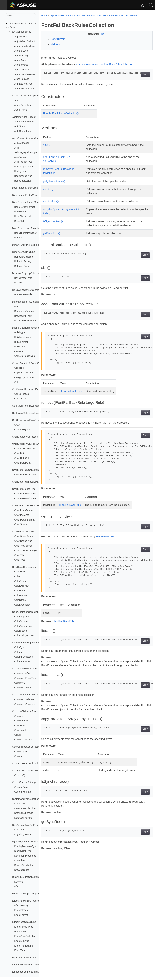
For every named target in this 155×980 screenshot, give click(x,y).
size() (46, 145)
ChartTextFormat (23, 546)
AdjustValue (21, 37)
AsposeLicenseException (25, 96)
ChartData (20, 453)
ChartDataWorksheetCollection (28, 505)
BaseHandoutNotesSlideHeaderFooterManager (37, 188)
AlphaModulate (22, 70)
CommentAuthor (23, 688)
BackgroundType (23, 176)
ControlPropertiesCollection (26, 747)
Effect (17, 886)
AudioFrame (21, 110)
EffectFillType (21, 910)
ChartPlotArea (22, 515)
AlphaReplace (22, 79)
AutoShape (20, 126)
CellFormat (20, 399)
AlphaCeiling (21, 55)
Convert (18, 756)
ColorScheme (21, 621)
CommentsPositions (25, 704)
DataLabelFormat (23, 813)
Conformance (21, 721)
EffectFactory (21, 905)
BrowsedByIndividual (25, 321)
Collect (18, 576)
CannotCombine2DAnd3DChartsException (34, 363)
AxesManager (22, 143)
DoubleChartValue (24, 865)
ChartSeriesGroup (24, 536)
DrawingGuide (22, 870)
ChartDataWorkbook (25, 494)
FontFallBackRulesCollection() (61, 114)
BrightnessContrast (24, 311)
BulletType (20, 347)
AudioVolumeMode (24, 122)
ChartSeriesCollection (23, 532)
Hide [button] (98, 34)
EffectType (20, 950)
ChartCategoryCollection (25, 437)
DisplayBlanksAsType (26, 846)
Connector (20, 725)
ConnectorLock (22, 730)
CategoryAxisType (24, 377)
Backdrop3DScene (24, 167)
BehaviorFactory (23, 261)
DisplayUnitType (23, 851)
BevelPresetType (23, 278)
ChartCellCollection (24, 449)
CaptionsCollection (24, 373)
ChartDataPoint (22, 463)
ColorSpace (21, 631)
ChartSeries (21, 524)
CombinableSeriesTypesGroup (28, 669)
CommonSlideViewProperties (27, 711)
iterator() (48, 189)
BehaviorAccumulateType (25, 245)
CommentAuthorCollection (26, 695)
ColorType (20, 647)
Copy (137, 74)
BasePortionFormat (25, 207)
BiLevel (18, 283)
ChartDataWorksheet (25, 498)
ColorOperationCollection (25, 612)
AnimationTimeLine (24, 89)
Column (18, 652)
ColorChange (21, 581)
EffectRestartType (24, 927)
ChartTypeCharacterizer (25, 567)
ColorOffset (20, 600)
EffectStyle (20, 932)
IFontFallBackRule (71, 391)
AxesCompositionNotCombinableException (35, 138)
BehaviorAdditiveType (23, 252)
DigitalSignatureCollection (26, 842)
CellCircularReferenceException (29, 389)
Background (21, 171)
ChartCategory (22, 429)
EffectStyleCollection (25, 936)
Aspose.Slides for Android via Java (67, 15)
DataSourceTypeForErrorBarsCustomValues (35, 825)
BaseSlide (20, 221)
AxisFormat (20, 157)
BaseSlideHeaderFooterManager (29, 228)
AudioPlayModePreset (24, 117)
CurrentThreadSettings (24, 782)
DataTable (20, 830)
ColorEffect (20, 591)
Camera (19, 351)
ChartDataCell (22, 458)
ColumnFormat (22, 661)
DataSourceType (23, 818)
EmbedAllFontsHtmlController (28, 965)
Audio (17, 100)
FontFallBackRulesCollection (123, 15)
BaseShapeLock (23, 216)
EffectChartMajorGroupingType (28, 894)
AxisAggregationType (26, 152)
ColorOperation (22, 605)
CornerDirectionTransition (25, 770)
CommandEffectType (25, 678)
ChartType (20, 560)
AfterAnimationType (25, 46)
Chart (17, 425)
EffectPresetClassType (24, 922)
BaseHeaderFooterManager (27, 195)
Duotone (19, 882)
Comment (19, 683)
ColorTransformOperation (25, 643)
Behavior (19, 238)
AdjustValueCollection (26, 41)
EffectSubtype (22, 941)
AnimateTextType (23, 84)
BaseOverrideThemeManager (28, 202)
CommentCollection (25, 699)
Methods (55, 44)
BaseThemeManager (25, 233)
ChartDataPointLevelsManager (28, 482)
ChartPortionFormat (25, 520)
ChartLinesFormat (24, 510)
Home (44, 15)
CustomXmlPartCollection (26, 799)
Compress (20, 716)
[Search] (20, 15)
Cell (16, 382)
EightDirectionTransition (25, 958)
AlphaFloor (20, 60)
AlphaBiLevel (21, 51)
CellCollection (22, 394)
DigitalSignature (23, 834)
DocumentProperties (25, 856)
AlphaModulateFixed (25, 74)
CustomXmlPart (23, 792)
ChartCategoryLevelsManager (28, 444)
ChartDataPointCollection (25, 470)
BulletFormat (21, 342)
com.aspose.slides (21, 32)
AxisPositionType (23, 162)
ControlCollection (23, 740)
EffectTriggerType (24, 946)
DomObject (20, 860)
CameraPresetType (25, 356)
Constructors (58, 39)
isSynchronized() (53, 221)
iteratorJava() (51, 201)
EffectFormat (21, 915)
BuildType (20, 332)
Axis (17, 148)
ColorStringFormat (24, 635)
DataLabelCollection (25, 808)
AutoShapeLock (23, 131)
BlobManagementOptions (25, 302)
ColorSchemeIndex (24, 626)
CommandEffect (23, 673)
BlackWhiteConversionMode (27, 290)
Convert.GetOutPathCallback (27, 763)
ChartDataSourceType (24, 489)
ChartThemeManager (26, 550)
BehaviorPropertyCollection (26, 273)
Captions (19, 368)
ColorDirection (22, 586)
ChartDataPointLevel (25, 475)
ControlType (21, 751)
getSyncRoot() (52, 233)
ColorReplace (21, 617)
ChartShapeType (23, 541)
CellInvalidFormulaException (27, 406)
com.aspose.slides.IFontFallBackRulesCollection (105, 64)
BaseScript (20, 212)
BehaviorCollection (24, 257)
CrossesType (21, 775)
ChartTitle (19, 555)
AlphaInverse (21, 65)
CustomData (21, 787)
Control (18, 735)
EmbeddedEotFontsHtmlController (30, 972)
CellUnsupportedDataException (29, 420)
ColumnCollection (24, 657)
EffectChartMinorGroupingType (28, 901)
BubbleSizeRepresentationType (29, 328)
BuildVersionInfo (23, 337)
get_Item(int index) (54, 181)
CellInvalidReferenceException (28, 413)
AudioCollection (23, 105)
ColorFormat (21, 595)
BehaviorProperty (23, 266)
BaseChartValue (23, 181)
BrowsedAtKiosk (23, 316)
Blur (16, 306)
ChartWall (20, 572)
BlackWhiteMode (23, 294)
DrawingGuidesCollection (25, 877)
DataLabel (20, 804)
